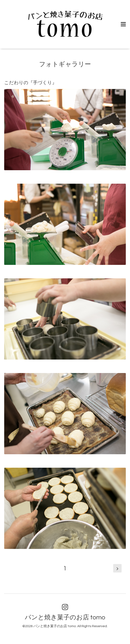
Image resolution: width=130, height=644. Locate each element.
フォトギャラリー (65, 64)
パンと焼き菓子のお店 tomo (65, 617)
